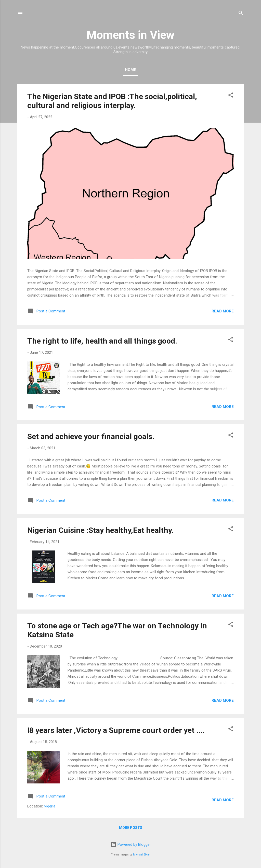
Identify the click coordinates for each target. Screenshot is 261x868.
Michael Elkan (142, 855)
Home (130, 70)
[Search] (241, 14)
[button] (231, 96)
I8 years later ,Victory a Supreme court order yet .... (116, 730)
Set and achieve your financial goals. (91, 436)
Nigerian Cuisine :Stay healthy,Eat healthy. (100, 530)
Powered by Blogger (131, 844)
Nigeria (50, 806)
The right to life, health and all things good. (102, 341)
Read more (223, 311)
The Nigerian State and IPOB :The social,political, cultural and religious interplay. (112, 101)
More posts (131, 828)
